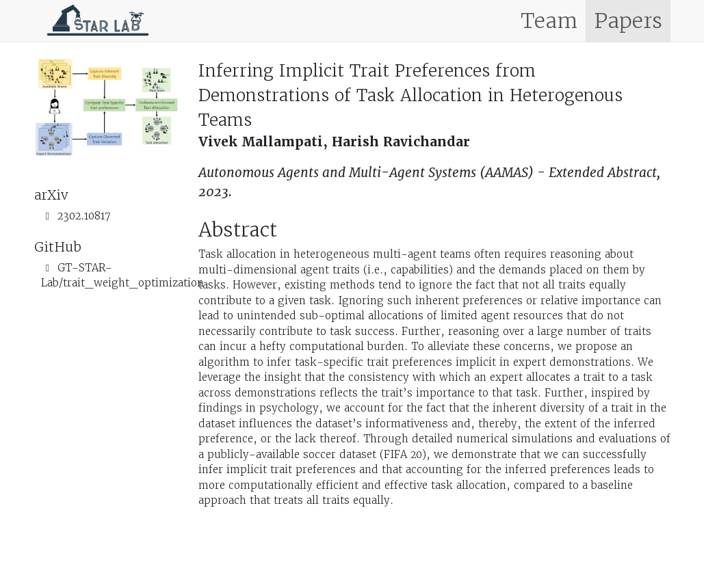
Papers (628, 21)
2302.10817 (84, 216)
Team (549, 21)
